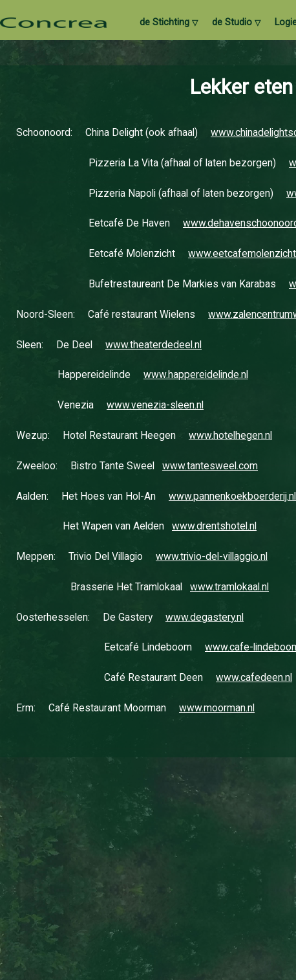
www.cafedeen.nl (254, 678)
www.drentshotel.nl (214, 526)
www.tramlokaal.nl (229, 587)
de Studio (236, 23)
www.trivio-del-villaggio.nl (212, 557)
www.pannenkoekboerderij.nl (232, 496)
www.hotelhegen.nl (230, 436)
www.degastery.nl (205, 618)
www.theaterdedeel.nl (153, 345)
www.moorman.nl (217, 708)
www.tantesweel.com (210, 466)
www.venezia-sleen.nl (155, 405)
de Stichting (169, 23)
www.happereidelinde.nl (196, 375)
